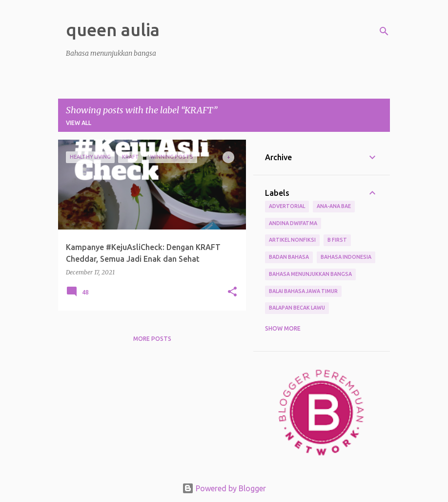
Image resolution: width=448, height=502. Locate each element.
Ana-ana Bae (334, 206)
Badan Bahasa (289, 257)
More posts (152, 339)
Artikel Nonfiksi (292, 240)
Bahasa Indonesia (346, 257)
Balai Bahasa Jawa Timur (303, 291)
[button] (232, 292)
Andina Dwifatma (293, 223)
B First (337, 240)
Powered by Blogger (224, 488)
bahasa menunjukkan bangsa (310, 274)
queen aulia (113, 30)
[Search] (384, 31)
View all (79, 123)
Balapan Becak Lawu (297, 308)
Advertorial (287, 206)
